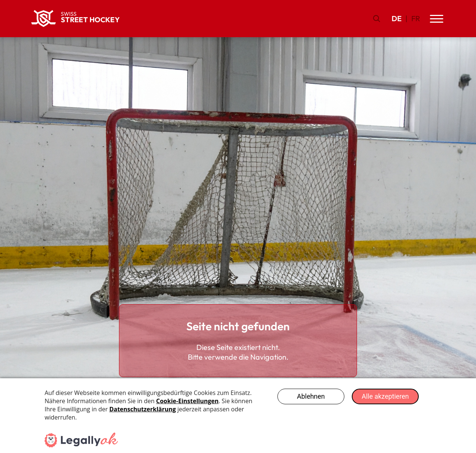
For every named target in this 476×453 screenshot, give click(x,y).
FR (416, 18)
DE (397, 18)
